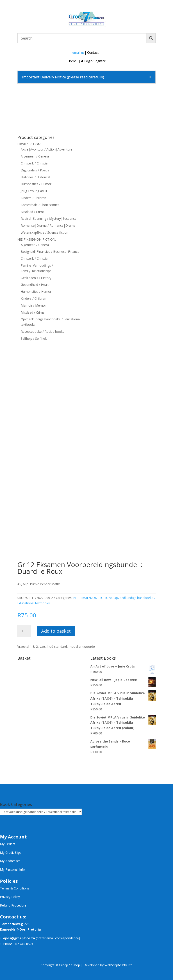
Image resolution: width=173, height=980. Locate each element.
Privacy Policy (10, 897)
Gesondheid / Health (36, 285)
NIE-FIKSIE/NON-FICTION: (37, 239)
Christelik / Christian (35, 163)
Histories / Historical (35, 177)
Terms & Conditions (15, 888)
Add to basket (56, 631)
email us (78, 52)
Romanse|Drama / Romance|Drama (48, 225)
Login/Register (93, 61)
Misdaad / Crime (33, 212)
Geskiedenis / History (36, 278)
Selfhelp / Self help (34, 338)
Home (72, 61)
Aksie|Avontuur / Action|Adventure (47, 149)
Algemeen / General (35, 156)
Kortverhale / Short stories (40, 205)
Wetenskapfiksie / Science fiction (44, 232)
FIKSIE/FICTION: (29, 144)
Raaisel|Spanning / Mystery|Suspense (49, 218)
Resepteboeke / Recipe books (42, 331)
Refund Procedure (13, 905)
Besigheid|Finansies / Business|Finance (50, 252)
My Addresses (10, 861)
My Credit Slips (11, 853)
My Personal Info (13, 869)
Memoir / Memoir (34, 305)
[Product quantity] (24, 631)
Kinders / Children (33, 198)
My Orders (8, 844)
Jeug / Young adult (34, 191)
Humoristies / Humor (36, 184)
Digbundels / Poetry (35, 170)
